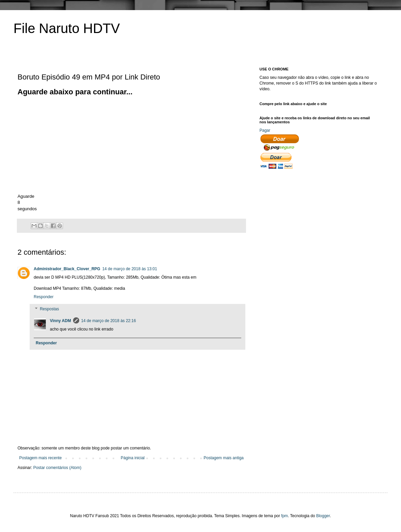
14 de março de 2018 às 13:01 (130, 269)
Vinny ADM (60, 321)
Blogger (323, 516)
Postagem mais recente (40, 458)
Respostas (49, 309)
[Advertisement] (74, 144)
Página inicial (133, 458)
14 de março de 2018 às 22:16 (109, 321)
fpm (284, 516)
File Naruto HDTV (67, 28)
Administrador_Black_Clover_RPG (67, 269)
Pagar (265, 130)
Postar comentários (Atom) (57, 468)
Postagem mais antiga (224, 458)
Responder (44, 297)
